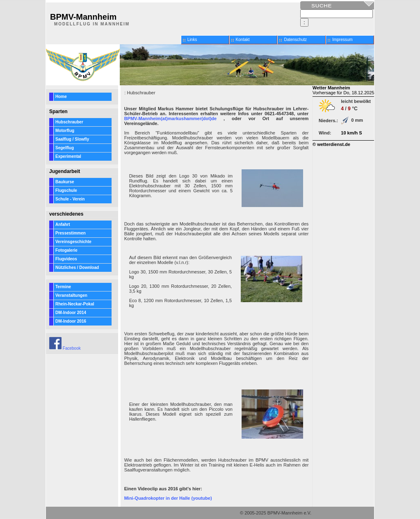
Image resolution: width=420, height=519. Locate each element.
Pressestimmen (71, 233)
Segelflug (65, 148)
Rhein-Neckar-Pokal (75, 304)
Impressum (342, 40)
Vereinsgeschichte (73, 242)
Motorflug (65, 131)
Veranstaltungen (71, 295)
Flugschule (66, 190)
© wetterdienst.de (331, 144)
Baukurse (65, 182)
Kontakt (243, 40)
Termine (63, 287)
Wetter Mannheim (331, 88)
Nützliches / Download (77, 267)
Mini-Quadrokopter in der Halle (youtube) (168, 498)
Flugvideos (66, 259)
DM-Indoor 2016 (71, 321)
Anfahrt (63, 224)
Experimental (68, 156)
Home (61, 97)
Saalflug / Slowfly (72, 139)
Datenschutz (295, 40)
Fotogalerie (66, 250)
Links (192, 40)
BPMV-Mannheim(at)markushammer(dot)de (171, 118)
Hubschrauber (69, 122)
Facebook (65, 348)
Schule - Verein (70, 199)
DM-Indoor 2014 (71, 313)
